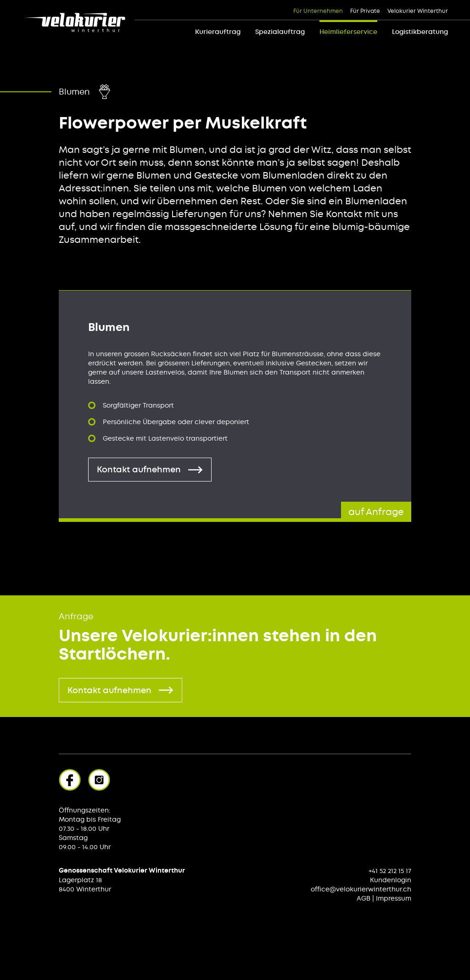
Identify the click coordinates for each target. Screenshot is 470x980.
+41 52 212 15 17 (390, 871)
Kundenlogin (391, 880)
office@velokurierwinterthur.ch (361, 889)
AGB (364, 898)
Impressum (394, 898)
